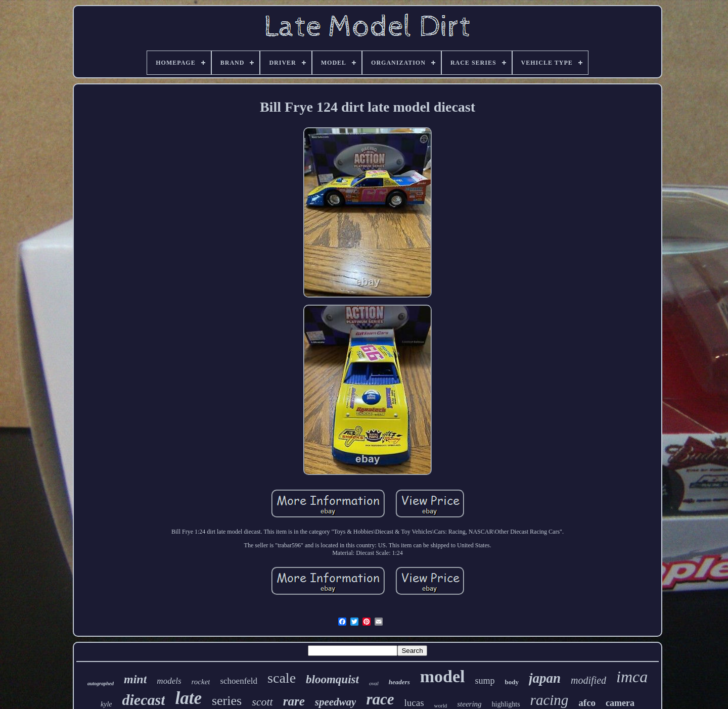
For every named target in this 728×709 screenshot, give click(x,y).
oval (374, 683)
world (441, 705)
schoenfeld (239, 681)
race (380, 699)
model (443, 676)
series (227, 701)
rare (294, 701)
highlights (506, 704)
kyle (106, 704)
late (188, 698)
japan (545, 678)
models (169, 681)
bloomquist (332, 679)
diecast (143, 700)
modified (588, 680)
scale (282, 678)
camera (620, 703)
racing (550, 700)
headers (399, 682)
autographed (101, 683)
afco (587, 703)
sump (485, 681)
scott (262, 702)
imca (632, 677)
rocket (201, 682)
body (512, 682)
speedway (336, 702)
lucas (414, 703)
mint (135, 679)
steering (469, 704)
